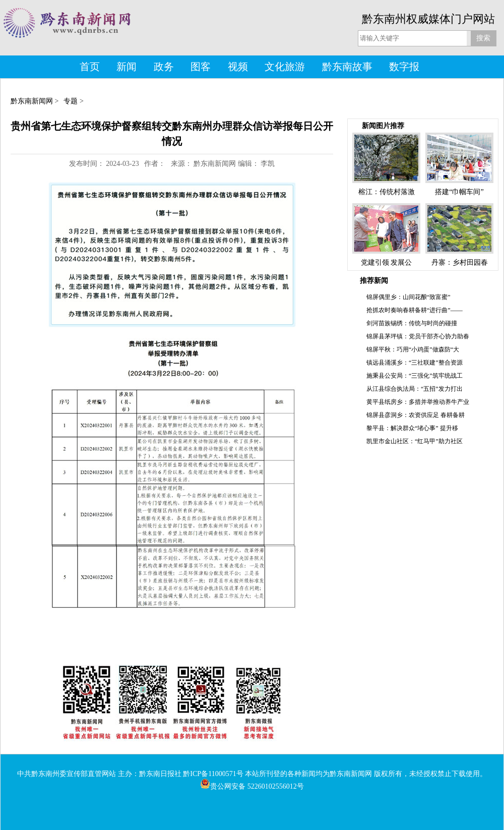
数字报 (404, 67)
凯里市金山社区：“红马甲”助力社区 (415, 441)
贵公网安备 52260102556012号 (252, 786)
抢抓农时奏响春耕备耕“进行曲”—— (415, 310)
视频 (238, 67)
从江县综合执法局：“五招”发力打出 (415, 389)
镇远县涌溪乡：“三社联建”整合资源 (415, 363)
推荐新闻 (374, 281)
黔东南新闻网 (32, 101)
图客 (201, 67)
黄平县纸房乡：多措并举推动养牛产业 (418, 402)
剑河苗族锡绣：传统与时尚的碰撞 (412, 323)
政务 (164, 67)
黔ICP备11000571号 (213, 774)
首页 (90, 67)
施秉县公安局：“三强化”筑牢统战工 (415, 376)
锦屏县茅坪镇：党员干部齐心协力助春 (418, 336)
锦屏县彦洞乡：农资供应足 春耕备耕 (416, 415)
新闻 (127, 67)
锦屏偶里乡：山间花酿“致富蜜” (408, 297)
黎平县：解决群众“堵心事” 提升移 (412, 428)
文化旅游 (285, 67)
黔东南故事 (347, 67)
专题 (71, 101)
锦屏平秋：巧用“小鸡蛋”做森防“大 (413, 349)
